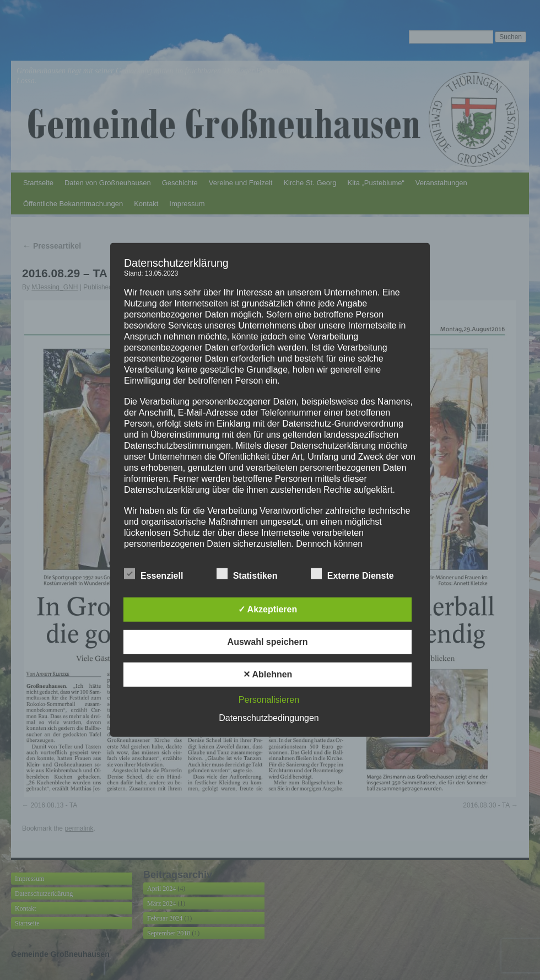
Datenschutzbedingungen (269, 718)
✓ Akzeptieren (268, 609)
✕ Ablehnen (268, 674)
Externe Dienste (352, 574)
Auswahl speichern (268, 642)
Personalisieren (269, 700)
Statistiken (247, 574)
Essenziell (153, 574)
